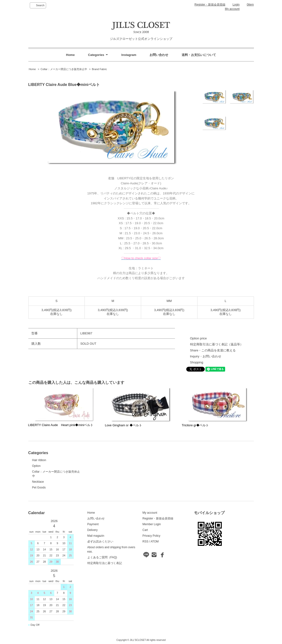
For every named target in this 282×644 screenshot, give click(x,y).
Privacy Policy (152, 536)
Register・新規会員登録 (210, 5)
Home (70, 55)
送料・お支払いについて (199, 55)
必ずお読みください (100, 542)
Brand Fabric (99, 69)
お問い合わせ (159, 55)
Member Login (152, 524)
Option (36, 466)
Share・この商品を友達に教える (213, 350)
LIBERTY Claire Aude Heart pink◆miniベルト (61, 425)
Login (236, 5)
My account (232, 9)
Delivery (93, 530)
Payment (93, 524)
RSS (146, 542)
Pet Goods (39, 488)
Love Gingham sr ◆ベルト (123, 425)
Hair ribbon (39, 460)
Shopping (197, 362)
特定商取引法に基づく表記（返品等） (217, 344)
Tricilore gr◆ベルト (195, 425)
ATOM (155, 542)
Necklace (38, 482)
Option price (198, 338)
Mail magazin (96, 536)
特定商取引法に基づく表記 (105, 563)
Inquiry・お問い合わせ (206, 356)
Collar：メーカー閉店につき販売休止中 (64, 69)
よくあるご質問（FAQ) (102, 557)
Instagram (129, 55)
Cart (145, 530)
